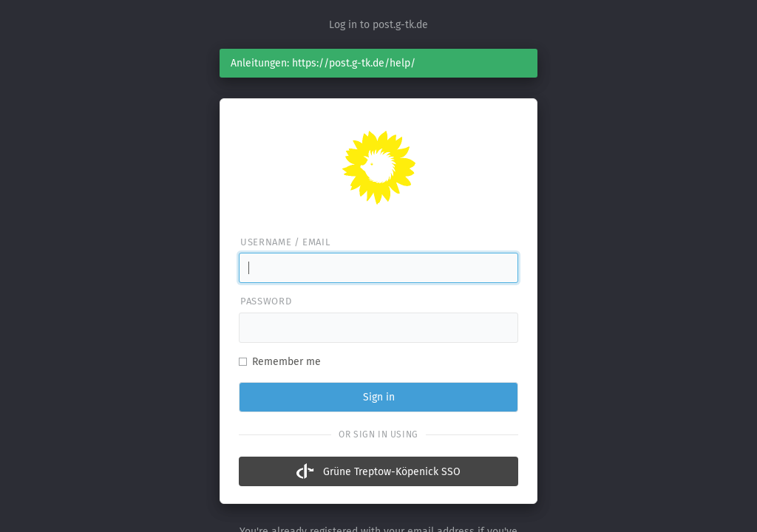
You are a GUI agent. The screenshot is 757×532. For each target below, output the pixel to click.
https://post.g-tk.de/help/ (354, 63)
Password (266, 301)
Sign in (379, 397)
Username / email (285, 242)
